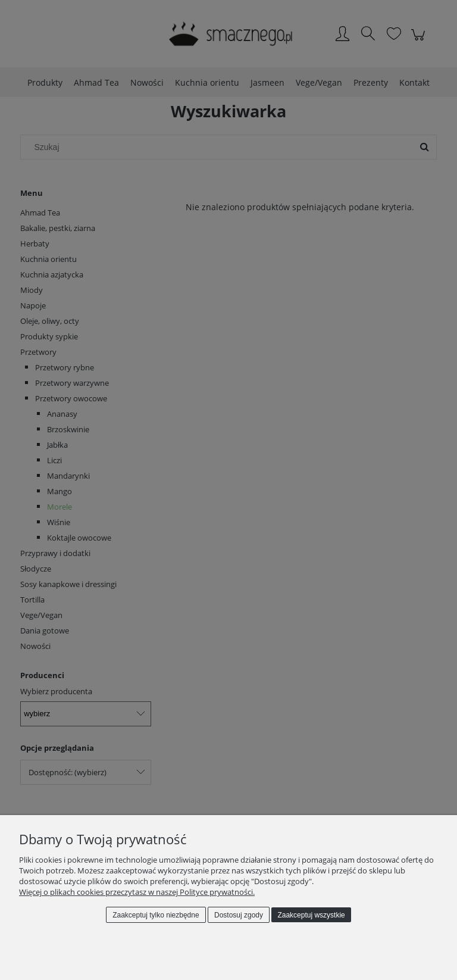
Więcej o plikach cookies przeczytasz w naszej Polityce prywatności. (137, 892)
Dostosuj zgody (239, 915)
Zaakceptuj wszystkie (311, 915)
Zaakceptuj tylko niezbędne (156, 915)
